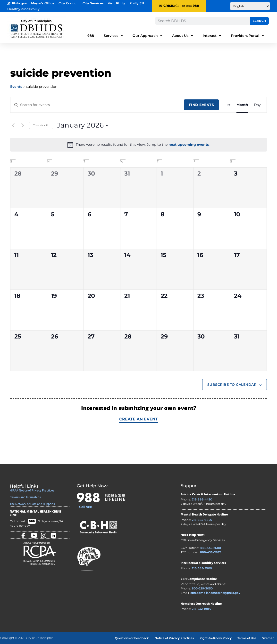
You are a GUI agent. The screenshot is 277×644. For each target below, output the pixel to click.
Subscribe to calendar (232, 385)
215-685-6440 (202, 520)
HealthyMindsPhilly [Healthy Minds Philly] (23, 9)
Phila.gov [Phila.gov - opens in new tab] (17, 3)
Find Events (201, 105)
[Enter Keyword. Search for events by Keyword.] (97, 105)
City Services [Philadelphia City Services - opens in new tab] (93, 3)
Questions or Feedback (132, 638)
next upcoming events (189, 145)
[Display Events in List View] (228, 105)
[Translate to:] (250, 6)
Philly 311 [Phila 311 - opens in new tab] (137, 3)
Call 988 (86, 507)
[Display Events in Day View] (257, 105)
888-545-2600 (210, 548)
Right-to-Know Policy (216, 638)
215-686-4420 (202, 499)
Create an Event (138, 419)
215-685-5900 (202, 568)
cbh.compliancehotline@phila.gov (215, 593)
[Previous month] (13, 125)
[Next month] (23, 125)
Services (113, 36)
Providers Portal (247, 36)
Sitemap (268, 638)
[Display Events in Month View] (242, 105)
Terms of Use (247, 638)
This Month (41, 125)
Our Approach (147, 36)
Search (260, 21)
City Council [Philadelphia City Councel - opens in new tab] (68, 3)
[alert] (138, 145)
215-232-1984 (201, 609)
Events (16, 87)
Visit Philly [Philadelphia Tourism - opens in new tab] (117, 3)
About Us (183, 36)
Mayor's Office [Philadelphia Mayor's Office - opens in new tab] (43, 3)
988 (196, 6)
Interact (212, 36)
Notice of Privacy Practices (174, 638)
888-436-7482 (210, 552)
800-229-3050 (202, 588)
